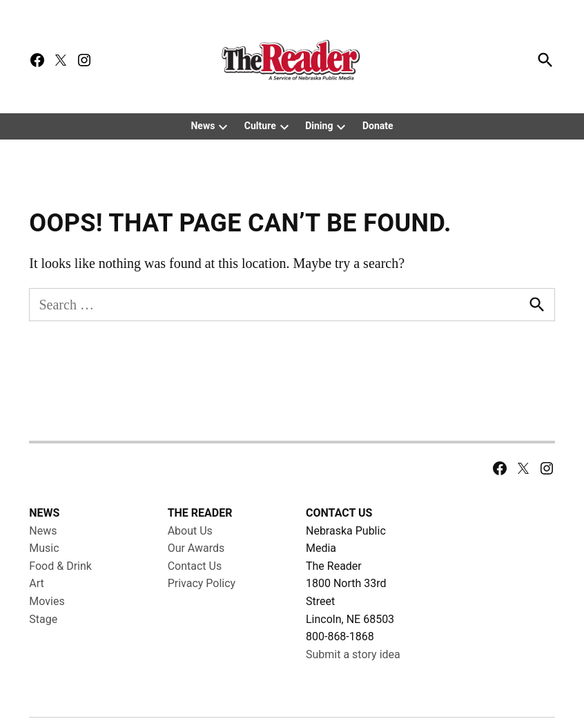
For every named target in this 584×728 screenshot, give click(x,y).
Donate (378, 126)
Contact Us (195, 596)
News (203, 126)
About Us (190, 560)
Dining (319, 126)
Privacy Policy (202, 613)
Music (44, 578)
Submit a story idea (353, 683)
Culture (260, 126)
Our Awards (196, 578)
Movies (47, 631)
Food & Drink (60, 596)
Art (36, 613)
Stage (43, 648)
